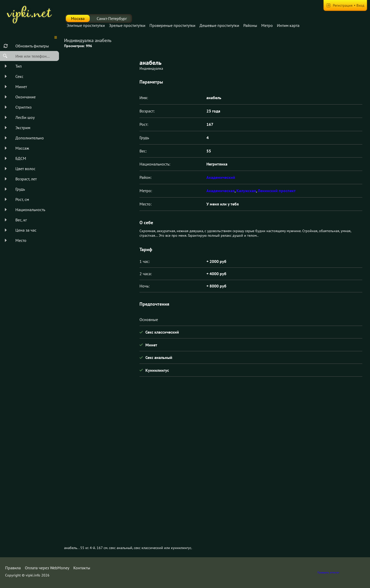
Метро (267, 25)
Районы (250, 25)
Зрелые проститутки (127, 25)
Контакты (82, 568)
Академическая (221, 191)
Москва (78, 18)
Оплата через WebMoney (47, 568)
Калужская (246, 191)
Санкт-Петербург (112, 18)
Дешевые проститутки (219, 25)
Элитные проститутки (86, 25)
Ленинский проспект (277, 191)
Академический (221, 177)
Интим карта (288, 25)
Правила (13, 568)
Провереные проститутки (172, 25)
